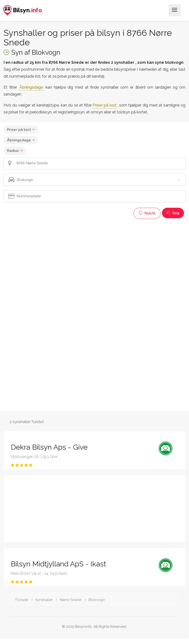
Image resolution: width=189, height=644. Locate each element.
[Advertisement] (93, 255)
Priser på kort (19, 130)
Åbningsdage (19, 140)
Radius (13, 151)
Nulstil (147, 213)
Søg (173, 213)
